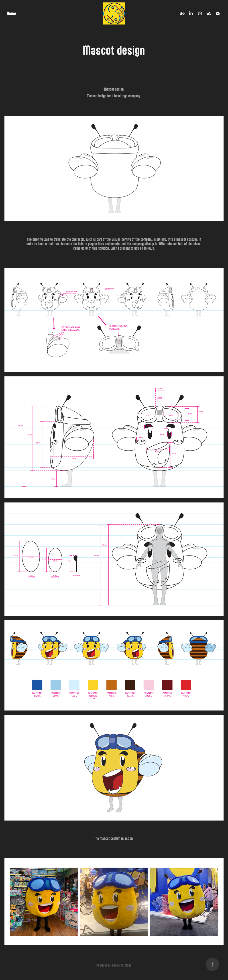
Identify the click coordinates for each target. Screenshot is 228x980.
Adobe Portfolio (122, 965)
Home (11, 13)
